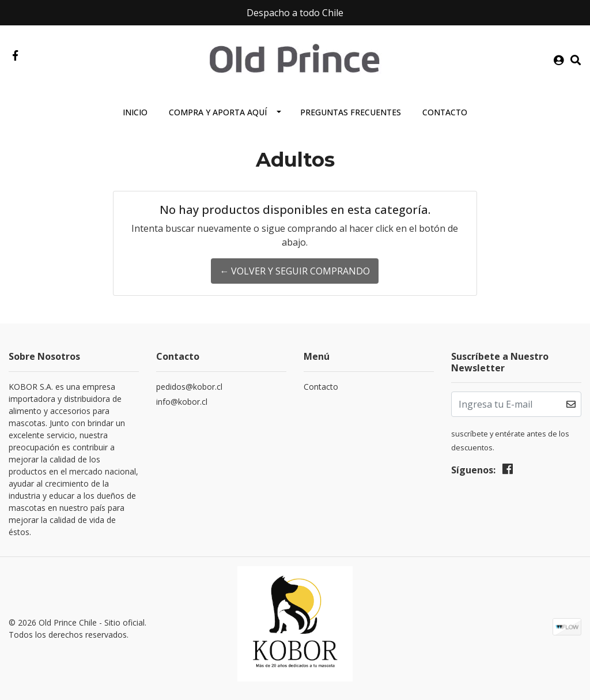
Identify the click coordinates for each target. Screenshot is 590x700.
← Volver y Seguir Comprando (295, 271)
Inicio (135, 112)
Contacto (445, 112)
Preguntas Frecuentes (351, 112)
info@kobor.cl (182, 402)
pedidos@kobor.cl (189, 387)
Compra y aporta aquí (218, 112)
